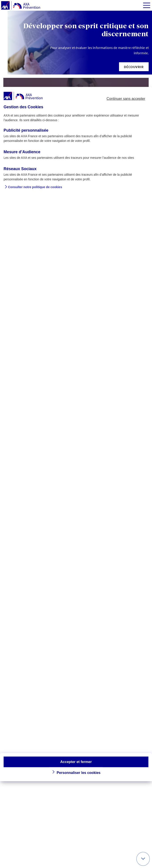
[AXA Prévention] (21, 6)
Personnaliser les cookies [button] (79, 773)
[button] (134, 67)
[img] (147, 5)
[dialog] (76, 434)
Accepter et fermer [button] (76, 762)
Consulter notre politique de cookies (35, 187)
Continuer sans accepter (126, 99)
